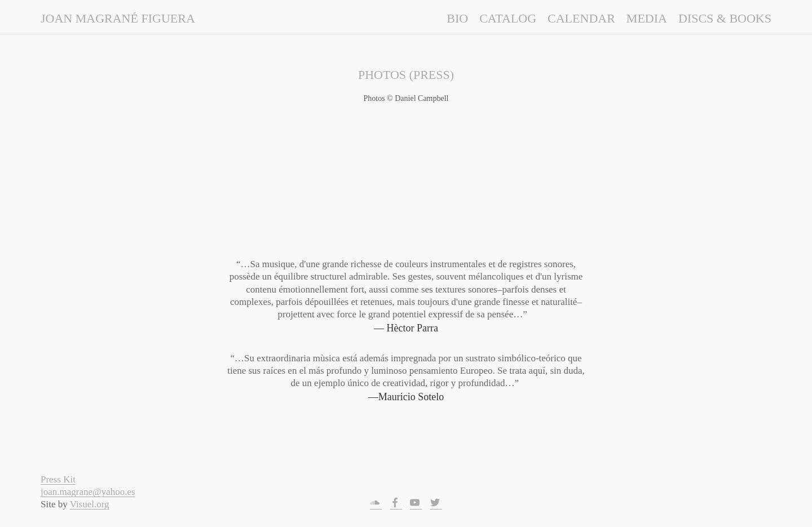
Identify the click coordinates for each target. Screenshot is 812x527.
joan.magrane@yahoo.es (88, 492)
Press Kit (58, 479)
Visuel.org (90, 504)
